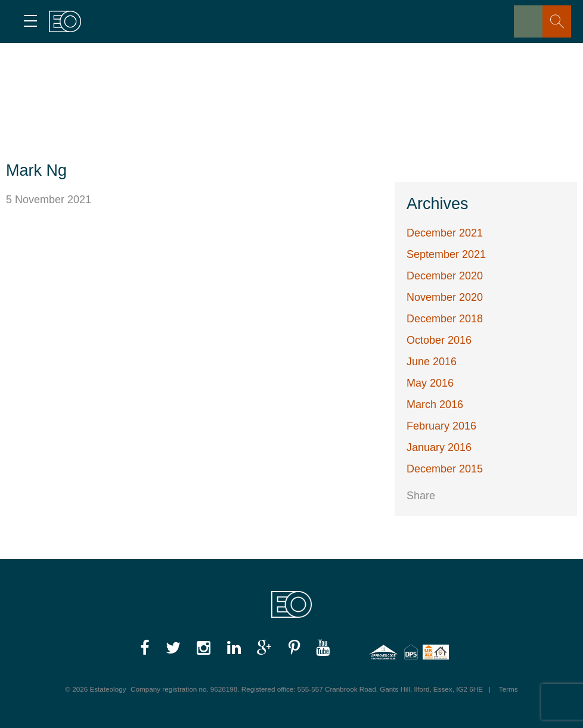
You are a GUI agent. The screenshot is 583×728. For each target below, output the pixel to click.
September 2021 (446, 254)
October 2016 (439, 340)
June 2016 (432, 362)
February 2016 (441, 426)
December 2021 (445, 233)
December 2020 (445, 276)
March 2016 (435, 405)
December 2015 (445, 469)
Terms (508, 689)
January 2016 (439, 447)
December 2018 (445, 319)
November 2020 (445, 297)
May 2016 (430, 383)
